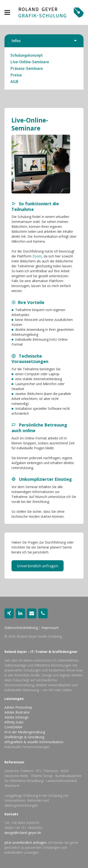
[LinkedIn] (20, 613)
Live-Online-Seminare (30, 62)
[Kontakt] (32, 613)
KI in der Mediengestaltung (25, 732)
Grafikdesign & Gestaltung (24, 737)
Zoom (37, 256)
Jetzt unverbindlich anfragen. (26, 842)
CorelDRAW (13, 727)
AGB (14, 82)
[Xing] (9, 613)
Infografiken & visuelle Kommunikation (34, 742)
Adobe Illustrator (17, 712)
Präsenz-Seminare (27, 68)
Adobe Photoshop (18, 707)
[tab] (44, 41)
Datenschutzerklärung (21, 628)
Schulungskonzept (27, 55)
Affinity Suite (14, 722)
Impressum (50, 628)
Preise (16, 75)
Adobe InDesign (17, 717)
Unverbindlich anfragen (38, 566)
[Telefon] (43, 613)
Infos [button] (16, 41)
